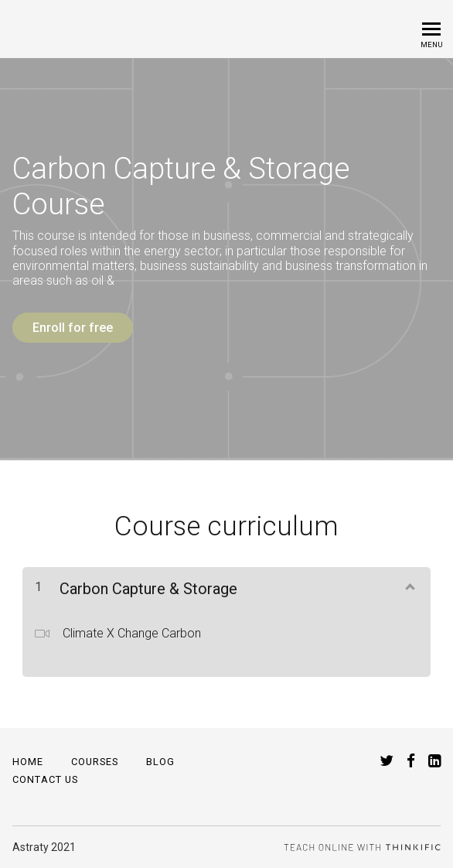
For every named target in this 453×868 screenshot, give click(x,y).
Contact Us (45, 779)
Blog (160, 762)
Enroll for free (73, 328)
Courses (95, 762)
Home (28, 762)
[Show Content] (409, 586)
